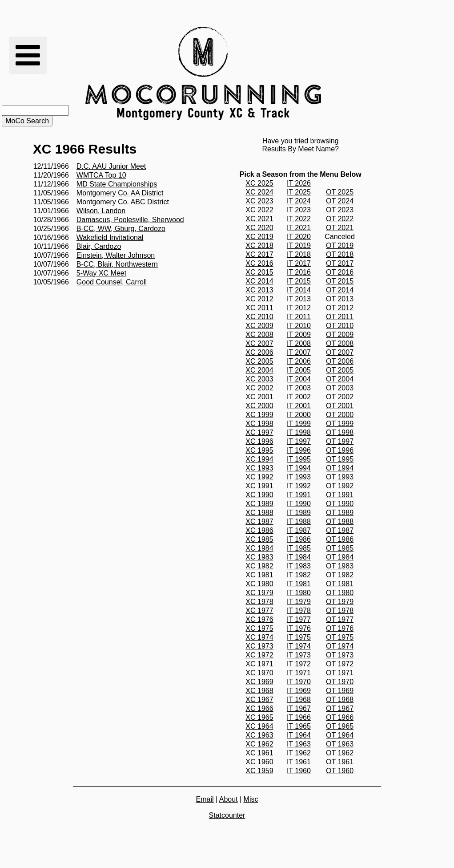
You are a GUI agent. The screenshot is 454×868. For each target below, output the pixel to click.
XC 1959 (259, 771)
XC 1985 (259, 539)
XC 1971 (259, 664)
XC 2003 (259, 379)
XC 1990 (259, 495)
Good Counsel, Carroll (112, 282)
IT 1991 (299, 495)
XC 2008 (259, 335)
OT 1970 (340, 682)
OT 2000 (340, 415)
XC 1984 (259, 548)
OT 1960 (340, 771)
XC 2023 (259, 201)
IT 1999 (299, 424)
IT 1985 (299, 548)
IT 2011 (299, 317)
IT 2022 (299, 219)
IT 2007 (299, 352)
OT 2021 (340, 228)
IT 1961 (299, 762)
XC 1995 (259, 450)
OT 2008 (340, 343)
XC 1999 (259, 415)
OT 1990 (340, 504)
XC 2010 (259, 317)
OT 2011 (340, 317)
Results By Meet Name (298, 149)
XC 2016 (259, 263)
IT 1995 (299, 459)
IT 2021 (299, 228)
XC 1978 (259, 602)
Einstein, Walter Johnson (116, 255)
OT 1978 (340, 610)
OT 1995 (340, 459)
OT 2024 (340, 201)
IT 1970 (299, 682)
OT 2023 (340, 210)
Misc (251, 799)
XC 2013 (259, 290)
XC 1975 (259, 628)
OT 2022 (340, 219)
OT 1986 (340, 539)
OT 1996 (340, 450)
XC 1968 (259, 691)
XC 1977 (259, 610)
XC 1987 (259, 521)
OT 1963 (340, 744)
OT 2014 (340, 290)
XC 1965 (259, 717)
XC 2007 (259, 343)
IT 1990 (299, 504)
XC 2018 (259, 245)
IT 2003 (299, 388)
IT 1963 (299, 744)
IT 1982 (299, 575)
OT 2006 (340, 361)
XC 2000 (259, 406)
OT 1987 (340, 530)
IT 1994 (299, 468)
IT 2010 (299, 326)
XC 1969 (259, 682)
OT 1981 (340, 584)
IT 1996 (299, 450)
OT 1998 (340, 432)
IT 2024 (299, 201)
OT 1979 (340, 602)
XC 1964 (259, 726)
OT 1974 (340, 646)
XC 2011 (259, 308)
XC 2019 (259, 237)
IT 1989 (299, 513)
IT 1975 (299, 637)
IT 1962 (299, 753)
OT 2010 (340, 326)
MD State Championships (117, 184)
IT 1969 (299, 691)
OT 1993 (340, 477)
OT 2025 (340, 192)
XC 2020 (259, 228)
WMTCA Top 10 (101, 175)
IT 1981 (299, 584)
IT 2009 (299, 335)
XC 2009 (259, 326)
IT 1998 (299, 432)
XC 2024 (259, 192)
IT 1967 (299, 708)
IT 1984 (299, 557)
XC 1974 (259, 637)
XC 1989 (259, 504)
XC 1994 (259, 459)
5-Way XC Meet (101, 273)
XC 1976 (259, 619)
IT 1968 (299, 700)
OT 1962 (340, 753)
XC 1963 (259, 735)
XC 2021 (259, 219)
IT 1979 (299, 602)
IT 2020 (299, 237)
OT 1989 (340, 513)
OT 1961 (340, 762)
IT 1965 (299, 726)
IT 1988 (299, 521)
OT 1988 (340, 521)
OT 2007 (340, 352)
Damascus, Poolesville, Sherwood (130, 220)
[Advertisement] (371, 73)
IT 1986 (299, 539)
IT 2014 (299, 290)
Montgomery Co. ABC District (123, 202)
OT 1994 (340, 468)
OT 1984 (340, 557)
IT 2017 (299, 263)
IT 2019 (299, 245)
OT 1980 (340, 593)
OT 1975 (340, 637)
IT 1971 (299, 673)
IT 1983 (299, 566)
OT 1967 (340, 708)
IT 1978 (299, 610)
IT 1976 (299, 628)
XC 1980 (259, 584)
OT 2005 (340, 370)
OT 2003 (340, 388)
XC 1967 (259, 700)
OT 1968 (340, 700)
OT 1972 (340, 664)
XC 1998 (259, 424)
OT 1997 (340, 441)
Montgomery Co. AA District (120, 193)
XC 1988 (259, 513)
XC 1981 (259, 575)
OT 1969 (340, 691)
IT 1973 (299, 655)
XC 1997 (259, 432)
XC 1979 (259, 593)
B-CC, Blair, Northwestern (117, 264)
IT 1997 (299, 441)
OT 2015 (340, 281)
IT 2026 (299, 183)
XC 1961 (259, 753)
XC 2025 (259, 183)
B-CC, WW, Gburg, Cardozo (121, 229)
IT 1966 (299, 717)
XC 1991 (259, 486)
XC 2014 (259, 281)
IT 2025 (299, 192)
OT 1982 (340, 575)
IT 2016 (299, 272)
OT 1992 (340, 486)
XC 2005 (259, 361)
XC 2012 (259, 299)
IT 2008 (299, 343)
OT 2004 (340, 379)
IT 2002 (299, 397)
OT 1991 (340, 495)
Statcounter (227, 815)
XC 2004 (259, 370)
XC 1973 (259, 646)
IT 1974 (299, 646)
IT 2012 (299, 308)
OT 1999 (340, 424)
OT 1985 (340, 548)
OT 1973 (340, 655)
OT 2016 (340, 272)
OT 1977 (340, 619)
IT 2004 (299, 379)
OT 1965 (340, 726)
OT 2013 (340, 299)
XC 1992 (259, 477)
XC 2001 (259, 397)
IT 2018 (299, 254)
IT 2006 (299, 361)
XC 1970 (259, 673)
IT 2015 (299, 281)
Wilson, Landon (101, 211)
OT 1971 (340, 673)
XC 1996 (259, 441)
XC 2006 (259, 352)
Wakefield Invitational (110, 237)
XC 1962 (259, 744)
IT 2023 (299, 210)
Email (205, 799)
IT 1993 (299, 477)
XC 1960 (259, 762)
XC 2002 (259, 388)
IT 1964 (299, 735)
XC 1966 (259, 708)
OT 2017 (340, 263)
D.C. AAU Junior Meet (111, 166)
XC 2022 (259, 210)
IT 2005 (299, 370)
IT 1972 (299, 664)
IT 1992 (299, 486)
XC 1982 (259, 566)
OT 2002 (340, 397)
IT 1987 (299, 530)
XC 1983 (259, 557)
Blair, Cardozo (99, 246)
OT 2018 (340, 254)
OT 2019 (340, 245)
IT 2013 (299, 299)
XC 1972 (259, 655)
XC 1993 (259, 468)
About (229, 799)
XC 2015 (259, 272)
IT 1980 (299, 593)
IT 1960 (299, 771)
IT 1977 (299, 619)
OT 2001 (340, 406)
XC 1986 (259, 530)
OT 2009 (340, 335)
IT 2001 (299, 406)
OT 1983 (340, 566)
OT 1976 (340, 628)
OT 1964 (340, 735)
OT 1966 (340, 717)
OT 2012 (340, 308)
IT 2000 (299, 415)
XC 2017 (259, 254)
